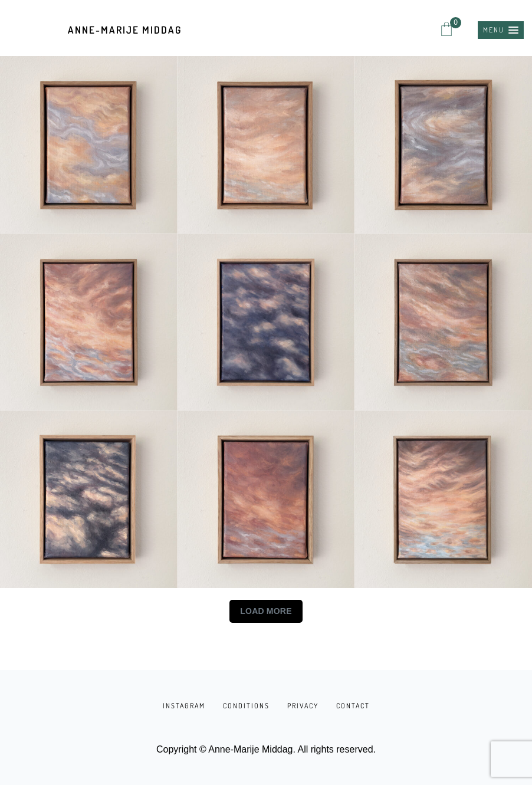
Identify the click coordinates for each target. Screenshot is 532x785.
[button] (501, 30)
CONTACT (353, 706)
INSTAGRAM (184, 706)
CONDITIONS (246, 706)
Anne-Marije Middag (125, 30)
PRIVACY (303, 706)
